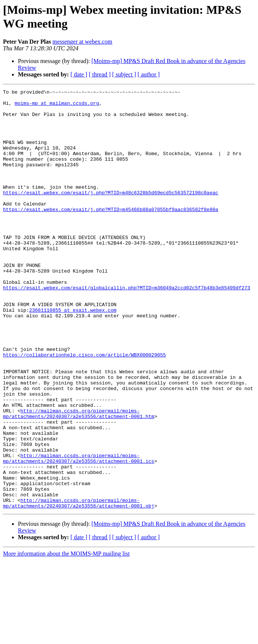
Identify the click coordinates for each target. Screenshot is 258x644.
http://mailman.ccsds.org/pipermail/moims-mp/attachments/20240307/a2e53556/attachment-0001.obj (79, 586)
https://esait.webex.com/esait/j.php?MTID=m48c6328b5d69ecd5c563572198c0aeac (111, 214)
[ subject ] (124, 74)
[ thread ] (100, 74)
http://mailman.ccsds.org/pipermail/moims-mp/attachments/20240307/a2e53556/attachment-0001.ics (79, 533)
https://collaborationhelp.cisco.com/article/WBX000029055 (84, 408)
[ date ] (79, 74)
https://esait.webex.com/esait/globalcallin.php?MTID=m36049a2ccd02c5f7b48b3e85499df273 (127, 328)
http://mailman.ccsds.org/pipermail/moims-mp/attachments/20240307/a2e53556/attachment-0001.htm (79, 479)
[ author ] (149, 74)
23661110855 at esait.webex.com (73, 355)
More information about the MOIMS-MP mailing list (66, 637)
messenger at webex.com (82, 42)
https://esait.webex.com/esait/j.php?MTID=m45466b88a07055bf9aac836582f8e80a (111, 234)
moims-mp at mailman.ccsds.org (57, 106)
